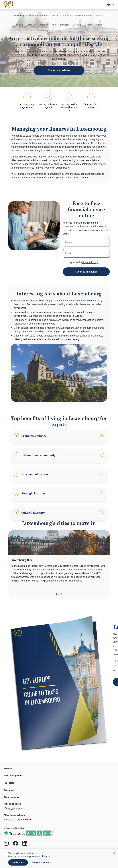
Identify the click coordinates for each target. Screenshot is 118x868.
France (89, 25)
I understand (18, 862)
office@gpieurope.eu (14, 808)
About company (11, 797)
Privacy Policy (90, 262)
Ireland (19, 25)
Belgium (77, 25)
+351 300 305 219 (12, 804)
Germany (43, 25)
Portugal (65, 25)
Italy (54, 25)
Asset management (13, 776)
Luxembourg (17, 16)
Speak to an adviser (59, 70)
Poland (56, 16)
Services (8, 768)
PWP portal (9, 783)
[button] (57, 594)
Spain (99, 25)
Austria (100, 16)
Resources (9, 790)
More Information (40, 862)
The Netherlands (83, 16)
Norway (67, 16)
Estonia (31, 25)
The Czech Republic (38, 16)
